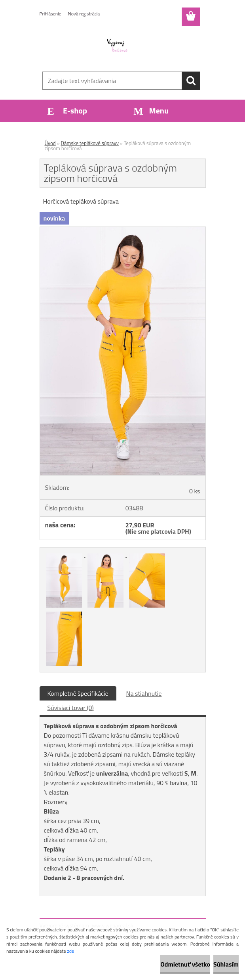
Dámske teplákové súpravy (90, 143)
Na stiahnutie (144, 693)
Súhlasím (226, 964)
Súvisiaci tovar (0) (71, 708)
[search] (191, 81)
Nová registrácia (84, 14)
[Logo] (118, 46)
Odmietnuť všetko (185, 964)
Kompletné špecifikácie (78, 693)
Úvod (50, 143)
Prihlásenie (50, 14)
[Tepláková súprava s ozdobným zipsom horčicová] (123, 230)
